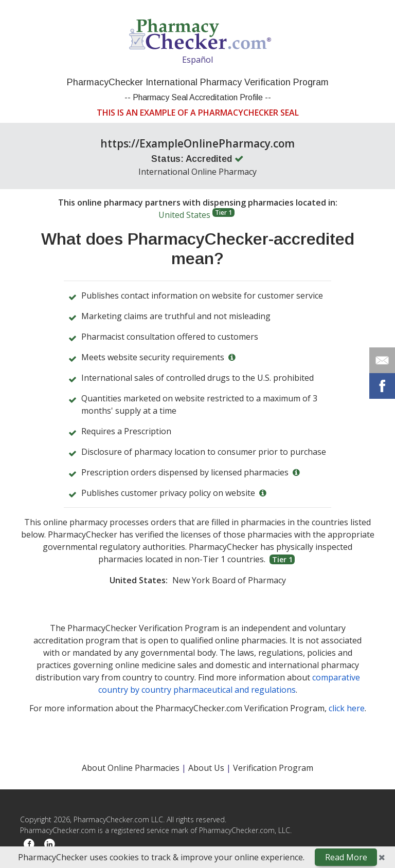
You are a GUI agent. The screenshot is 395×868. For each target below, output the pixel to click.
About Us (207, 768)
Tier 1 (223, 213)
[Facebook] (29, 845)
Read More (346, 857)
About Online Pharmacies (132, 768)
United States (196, 215)
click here (347, 708)
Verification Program (273, 768)
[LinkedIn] (50, 845)
